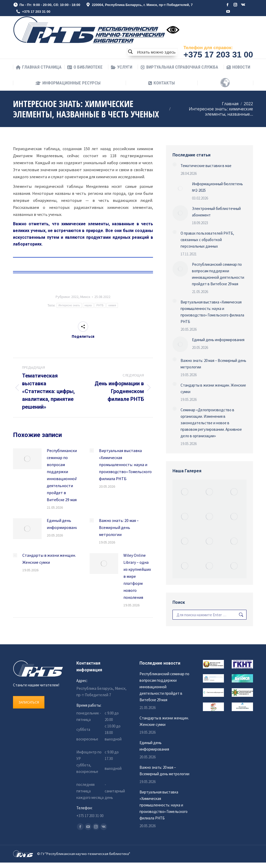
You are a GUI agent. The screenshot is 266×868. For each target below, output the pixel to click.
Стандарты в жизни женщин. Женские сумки (49, 559)
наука (88, 305)
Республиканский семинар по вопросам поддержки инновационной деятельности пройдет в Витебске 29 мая (63, 475)
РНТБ (100, 305)
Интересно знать (69, 305)
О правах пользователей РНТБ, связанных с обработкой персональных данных (207, 240)
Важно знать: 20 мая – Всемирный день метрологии (119, 527)
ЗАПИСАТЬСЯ (29, 702)
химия (112, 305)
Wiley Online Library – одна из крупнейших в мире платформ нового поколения (137, 576)
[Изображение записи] (27, 459)
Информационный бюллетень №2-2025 (217, 187)
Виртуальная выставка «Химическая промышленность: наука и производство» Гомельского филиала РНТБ (125, 465)
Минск (85, 297)
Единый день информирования (63, 524)
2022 (75, 297)
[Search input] (156, 52)
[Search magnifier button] (130, 52)
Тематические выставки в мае (206, 166)
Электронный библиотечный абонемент (216, 212)
